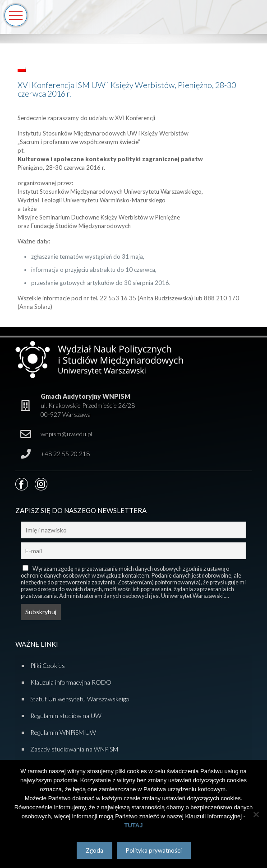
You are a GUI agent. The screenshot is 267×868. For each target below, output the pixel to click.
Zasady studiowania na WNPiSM (74, 749)
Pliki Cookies (48, 665)
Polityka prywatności (154, 850)
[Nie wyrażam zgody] (256, 814)
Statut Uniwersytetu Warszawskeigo (80, 699)
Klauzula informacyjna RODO (71, 682)
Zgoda (94, 850)
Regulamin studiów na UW (66, 716)
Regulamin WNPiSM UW (63, 732)
